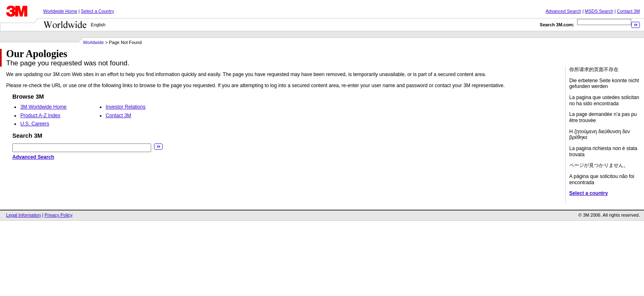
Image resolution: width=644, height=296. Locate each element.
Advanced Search (563, 11)
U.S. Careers (34, 124)
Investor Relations (125, 107)
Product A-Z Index (40, 116)
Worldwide (93, 42)
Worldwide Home (60, 11)
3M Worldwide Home (43, 107)
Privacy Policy (58, 215)
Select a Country (98, 11)
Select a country (589, 193)
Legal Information (24, 215)
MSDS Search (599, 11)
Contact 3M (628, 11)
